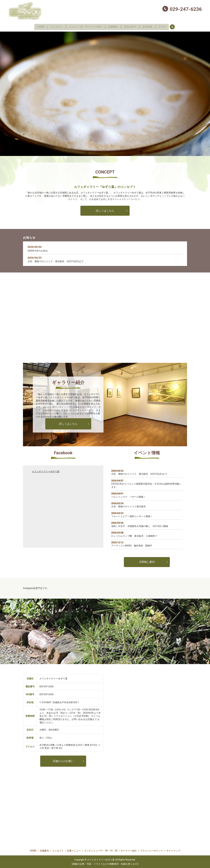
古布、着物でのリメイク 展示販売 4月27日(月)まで (56, 261)
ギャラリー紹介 (93, 27)
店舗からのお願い (63, 761)
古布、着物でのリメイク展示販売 (128, 506)
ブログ (166, 27)
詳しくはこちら (105, 210)
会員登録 (150, 27)
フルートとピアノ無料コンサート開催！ (132, 516)
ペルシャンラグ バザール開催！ (128, 496)
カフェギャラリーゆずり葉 (46, 471)
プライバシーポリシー (152, 850)
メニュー (72, 27)
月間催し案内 (147, 562)
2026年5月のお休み (38, 250)
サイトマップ (173, 850)
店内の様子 (132, 27)
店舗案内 (114, 27)
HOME (37, 27)
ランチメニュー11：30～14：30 (101, 850)
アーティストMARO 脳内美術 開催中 (132, 545)
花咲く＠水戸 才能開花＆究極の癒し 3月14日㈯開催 (140, 526)
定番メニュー (74, 850)
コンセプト (54, 27)
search (178, 26)
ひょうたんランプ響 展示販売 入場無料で (134, 535)
